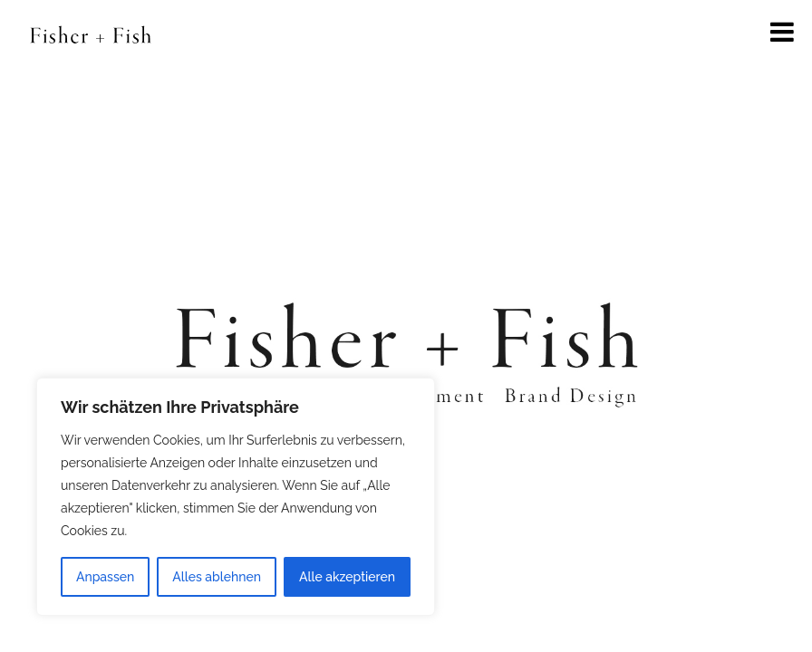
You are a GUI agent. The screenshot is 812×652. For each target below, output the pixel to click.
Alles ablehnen (217, 577)
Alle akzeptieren (347, 577)
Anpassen (105, 577)
